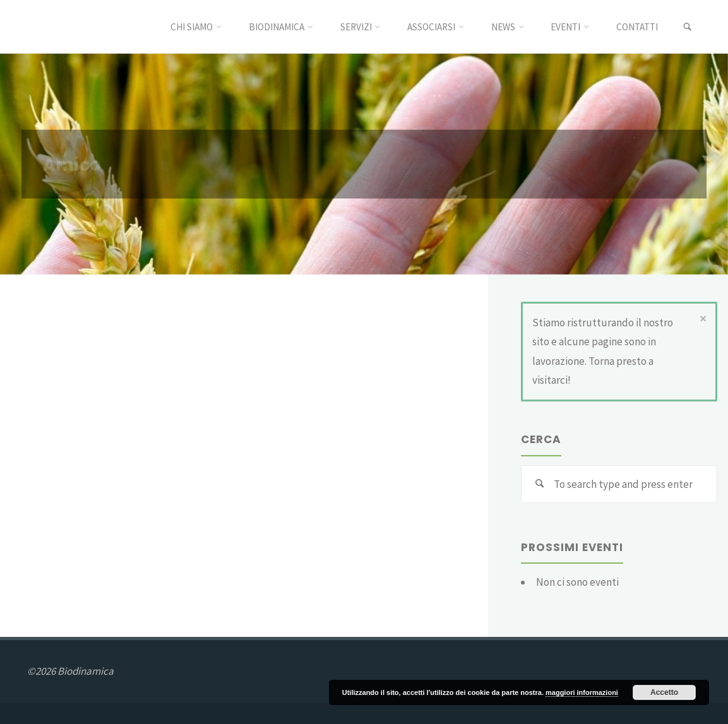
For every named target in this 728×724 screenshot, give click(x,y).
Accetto (664, 692)
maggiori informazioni (582, 692)
